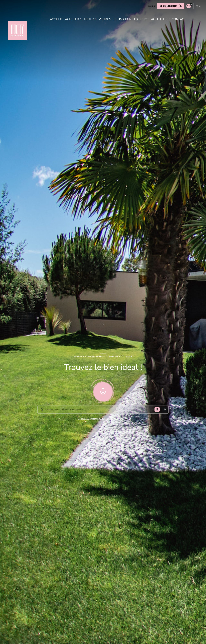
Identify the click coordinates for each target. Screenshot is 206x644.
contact (179, 19)
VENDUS (105, 19)
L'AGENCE (141, 19)
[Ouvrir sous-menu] (81, 19)
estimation (123, 19)
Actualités (160, 19)
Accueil (56, 19)
